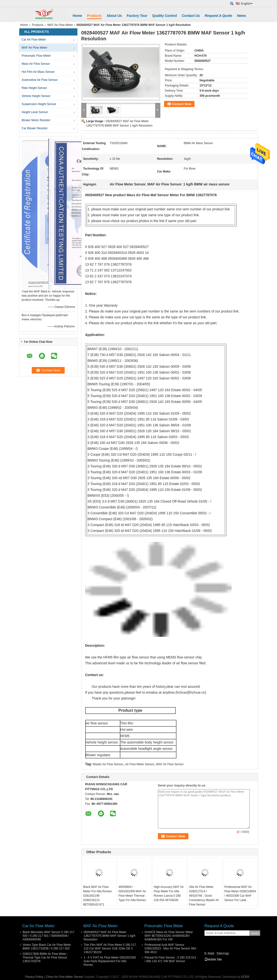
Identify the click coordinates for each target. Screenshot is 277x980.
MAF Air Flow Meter (60, 25)
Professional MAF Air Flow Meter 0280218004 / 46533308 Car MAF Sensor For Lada (240, 894)
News (241, 16)
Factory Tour (137, 16)
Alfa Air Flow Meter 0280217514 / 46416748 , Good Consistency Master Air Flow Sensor (204, 896)
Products (94, 16)
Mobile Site (213, 959)
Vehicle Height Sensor (36, 96)
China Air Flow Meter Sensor (65, 977)
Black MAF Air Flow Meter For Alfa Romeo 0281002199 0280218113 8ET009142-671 (97, 896)
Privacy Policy (34, 977)
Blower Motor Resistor (36, 120)
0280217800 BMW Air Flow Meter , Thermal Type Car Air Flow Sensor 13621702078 (45, 958)
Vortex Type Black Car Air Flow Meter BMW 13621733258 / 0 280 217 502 (47, 947)
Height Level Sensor (35, 112)
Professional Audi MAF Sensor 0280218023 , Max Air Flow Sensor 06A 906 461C (170, 948)
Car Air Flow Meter (34, 40)
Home (77, 16)
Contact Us (191, 16)
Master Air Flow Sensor (108, 764)
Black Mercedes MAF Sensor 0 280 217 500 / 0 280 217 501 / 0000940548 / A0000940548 (49, 936)
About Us (114, 16)
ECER (245, 977)
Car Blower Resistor (35, 128)
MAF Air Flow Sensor (170, 764)
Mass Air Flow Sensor (36, 64)
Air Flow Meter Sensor (140, 764)
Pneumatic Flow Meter (36, 56)
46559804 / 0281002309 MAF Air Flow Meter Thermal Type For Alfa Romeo (132, 894)
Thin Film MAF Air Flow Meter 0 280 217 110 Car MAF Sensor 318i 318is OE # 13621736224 (110, 948)
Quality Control (165, 16)
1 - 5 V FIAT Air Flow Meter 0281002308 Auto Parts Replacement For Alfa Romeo (110, 961)
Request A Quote (219, 16)
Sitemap (223, 953)
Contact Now (182, 104)
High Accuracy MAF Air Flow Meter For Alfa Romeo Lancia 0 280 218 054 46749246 (169, 894)
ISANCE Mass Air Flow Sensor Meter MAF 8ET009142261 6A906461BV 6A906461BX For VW (169, 936)
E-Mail (209, 953)
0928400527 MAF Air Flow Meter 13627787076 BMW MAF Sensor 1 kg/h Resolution (110, 936)
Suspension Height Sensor (39, 104)
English (247, 4)
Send (255, 933)
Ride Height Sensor (34, 88)
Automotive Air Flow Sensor (40, 80)
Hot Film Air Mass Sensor (38, 72)
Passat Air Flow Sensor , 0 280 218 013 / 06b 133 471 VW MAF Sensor (170, 959)
